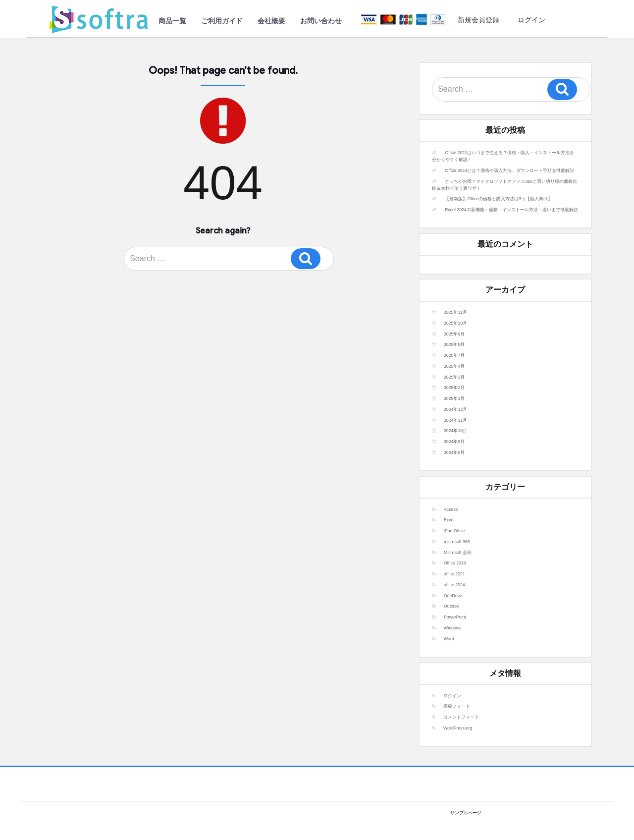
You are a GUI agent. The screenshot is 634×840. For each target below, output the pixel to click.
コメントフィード (461, 717)
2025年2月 (454, 388)
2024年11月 (455, 420)
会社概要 (271, 21)
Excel (449, 520)
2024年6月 (454, 452)
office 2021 (454, 574)
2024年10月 (455, 431)
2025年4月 (454, 366)
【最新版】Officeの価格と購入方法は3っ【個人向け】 (499, 199)
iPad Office (454, 531)
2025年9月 (454, 334)
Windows (453, 628)
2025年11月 (455, 312)
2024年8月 (454, 442)
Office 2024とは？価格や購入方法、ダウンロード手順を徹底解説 (509, 170)
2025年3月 (454, 377)
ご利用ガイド (222, 21)
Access (451, 509)
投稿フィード (457, 706)
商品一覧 (172, 21)
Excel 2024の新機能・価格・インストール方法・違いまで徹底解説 (511, 210)
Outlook (451, 606)
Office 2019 (455, 563)
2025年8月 (454, 344)
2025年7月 (454, 355)
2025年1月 (454, 398)
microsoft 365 (457, 542)
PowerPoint (455, 617)
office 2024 (454, 585)
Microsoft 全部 (458, 553)
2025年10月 (455, 323)
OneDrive (453, 596)
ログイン (528, 20)
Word (449, 639)
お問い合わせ (321, 21)
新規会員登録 (475, 20)
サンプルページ (466, 813)
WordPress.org (458, 728)
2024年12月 (455, 409)
